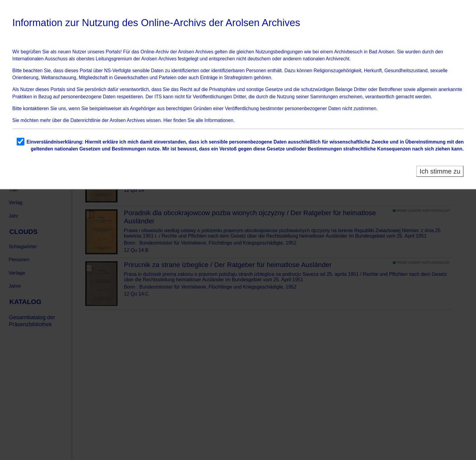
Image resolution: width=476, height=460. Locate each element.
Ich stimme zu (440, 171)
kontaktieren (36, 108)
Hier (168, 120)
